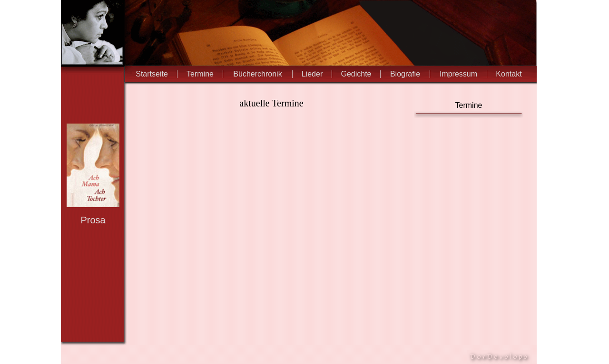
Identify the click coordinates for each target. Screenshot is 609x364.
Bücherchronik (257, 74)
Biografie (405, 74)
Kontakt (509, 74)
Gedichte (356, 74)
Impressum (458, 74)
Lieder (312, 74)
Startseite (152, 74)
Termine (200, 74)
